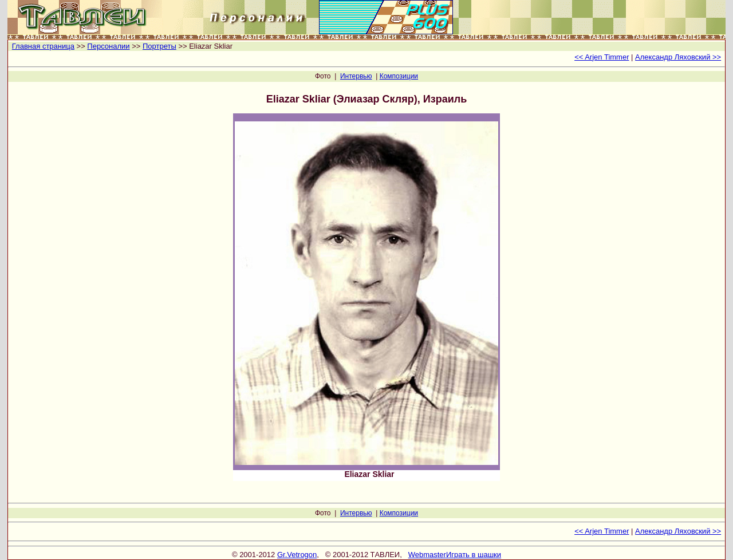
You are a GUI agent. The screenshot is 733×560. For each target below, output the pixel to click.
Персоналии (108, 46)
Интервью (356, 76)
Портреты (159, 46)
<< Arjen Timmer (602, 57)
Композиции (399, 76)
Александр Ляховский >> (678, 57)
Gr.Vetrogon (297, 555)
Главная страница (43, 46)
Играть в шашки (474, 555)
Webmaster (427, 555)
